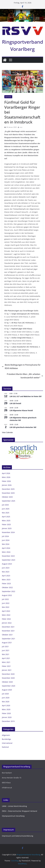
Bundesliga (6, 739)
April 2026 (6, 473)
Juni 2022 (6, 603)
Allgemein (6, 735)
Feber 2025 (6, 524)
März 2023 (6, 580)
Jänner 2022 (7, 623)
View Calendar (7, 432)
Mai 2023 (6, 572)
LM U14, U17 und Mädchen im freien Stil (25, 396)
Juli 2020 (5, 694)
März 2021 (6, 662)
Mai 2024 (6, 544)
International (7, 743)
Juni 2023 (6, 568)
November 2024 (8, 532)
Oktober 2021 (7, 635)
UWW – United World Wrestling (14, 806)
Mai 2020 (6, 702)
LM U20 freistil (15, 403)
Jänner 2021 (7, 670)
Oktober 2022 (7, 587)
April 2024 (6, 548)
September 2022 (9, 591)
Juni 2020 (6, 698)
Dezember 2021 (8, 627)
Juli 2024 (5, 536)
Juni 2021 (6, 650)
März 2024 (6, 552)
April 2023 (6, 576)
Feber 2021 (6, 666)
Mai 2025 (6, 513)
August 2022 (7, 595)
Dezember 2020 (8, 674)
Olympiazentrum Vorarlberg (13, 816)
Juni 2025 (6, 509)
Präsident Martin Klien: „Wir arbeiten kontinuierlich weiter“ (25, 376)
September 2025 (9, 501)
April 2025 (6, 517)
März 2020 (6, 709)
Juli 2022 (5, 599)
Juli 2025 (5, 505)
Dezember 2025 (8, 489)
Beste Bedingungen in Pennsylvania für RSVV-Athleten (21, 367)
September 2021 (9, 639)
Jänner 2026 (7, 485)
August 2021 (7, 643)
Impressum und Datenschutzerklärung (18, 836)
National (8, 97)
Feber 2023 (6, 583)
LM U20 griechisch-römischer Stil (23, 427)
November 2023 (8, 556)
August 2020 (7, 690)
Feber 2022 (6, 619)
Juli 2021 (5, 646)
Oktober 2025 (7, 497)
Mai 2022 (6, 607)
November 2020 (8, 678)
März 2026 (6, 477)
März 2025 (6, 521)
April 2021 (6, 658)
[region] (22, 453)
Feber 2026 (6, 481)
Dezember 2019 (8, 721)
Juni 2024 (6, 540)
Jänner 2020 (7, 717)
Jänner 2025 (7, 528)
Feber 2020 (6, 713)
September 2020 (9, 686)
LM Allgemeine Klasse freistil (21, 411)
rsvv (21, 127)
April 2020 (6, 706)
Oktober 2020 (7, 682)
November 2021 (8, 631)
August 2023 (7, 564)
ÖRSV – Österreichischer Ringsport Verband (19, 811)
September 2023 (9, 560)
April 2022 (6, 611)
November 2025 (8, 493)
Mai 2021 (6, 654)
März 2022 (6, 615)
